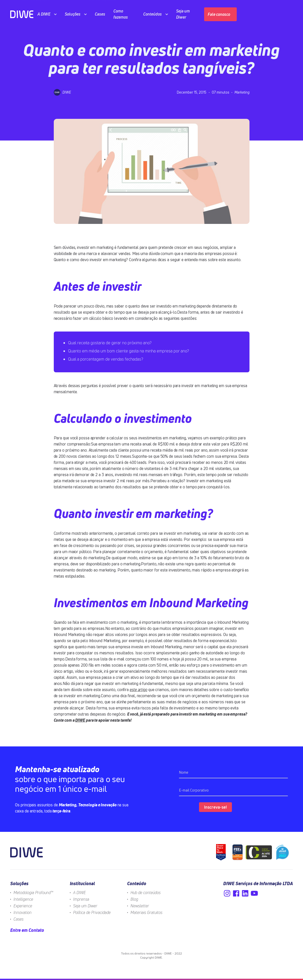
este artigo (139, 690)
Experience (23, 906)
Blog (134, 899)
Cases (18, 919)
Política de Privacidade (92, 912)
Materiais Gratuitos (146, 912)
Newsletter (140, 906)
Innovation (23, 912)
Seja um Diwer (85, 906)
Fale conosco (219, 14)
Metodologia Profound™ (33, 893)
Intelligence (23, 899)
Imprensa (81, 899)
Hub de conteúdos (146, 893)
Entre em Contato (27, 930)
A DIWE (80, 893)
